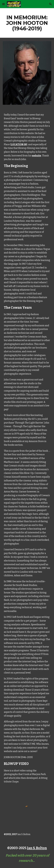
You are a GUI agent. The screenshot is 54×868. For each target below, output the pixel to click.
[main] (27, 23)
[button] (3, 4)
